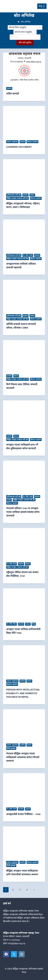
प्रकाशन (32, 195)
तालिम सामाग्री (13, 94)
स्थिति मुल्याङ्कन (11, 748)
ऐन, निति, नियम (28, 255)
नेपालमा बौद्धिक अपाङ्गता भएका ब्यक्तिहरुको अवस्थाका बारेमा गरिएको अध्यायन (23, 757)
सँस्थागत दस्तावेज (32, 142)
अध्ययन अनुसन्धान (12, 142)
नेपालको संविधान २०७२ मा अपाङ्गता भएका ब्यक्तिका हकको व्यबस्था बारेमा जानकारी (23, 512)
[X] (14, 954)
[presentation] (24, 68)
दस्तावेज (9, 88)
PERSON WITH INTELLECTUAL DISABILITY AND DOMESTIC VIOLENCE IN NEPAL (23, 693)
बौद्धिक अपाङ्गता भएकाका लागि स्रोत (18, 198)
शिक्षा (34, 624)
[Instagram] (22, 954)
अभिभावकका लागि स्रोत (14, 195)
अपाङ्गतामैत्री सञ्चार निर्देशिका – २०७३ (23, 814)
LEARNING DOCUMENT (19, 147)
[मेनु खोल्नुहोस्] (42, 6)
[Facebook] (6, 954)
